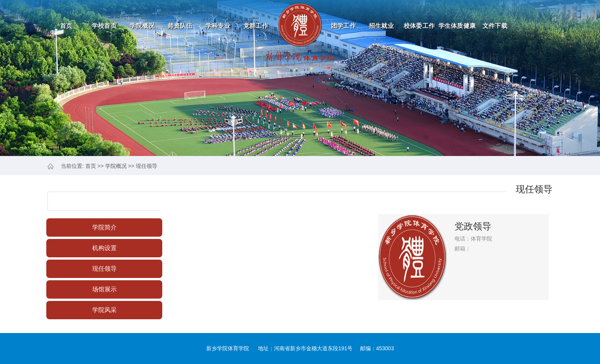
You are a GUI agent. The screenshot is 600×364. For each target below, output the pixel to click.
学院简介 (104, 227)
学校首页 (104, 26)
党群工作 (256, 26)
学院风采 (104, 310)
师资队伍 (180, 26)
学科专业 (218, 26)
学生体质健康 (457, 26)
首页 (66, 26)
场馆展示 (104, 289)
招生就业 (381, 26)
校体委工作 (419, 26)
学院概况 (142, 26)
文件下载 (495, 26)
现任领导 (147, 166)
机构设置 (104, 248)
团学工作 (343, 26)
